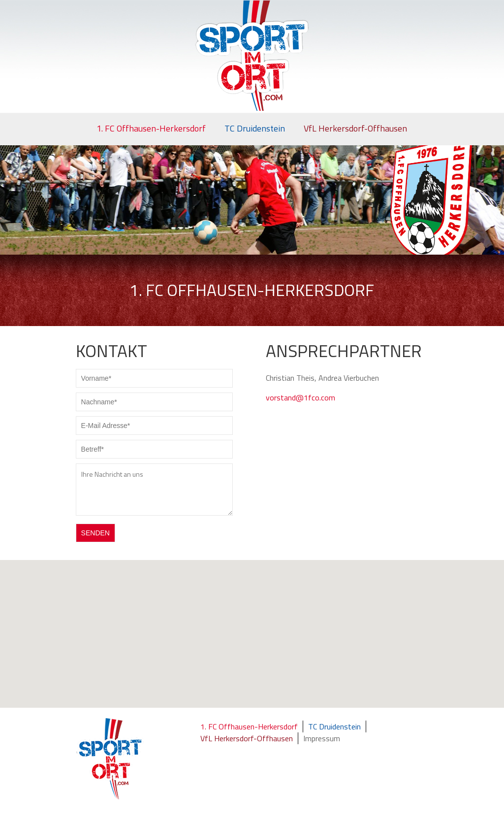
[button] (257, 644)
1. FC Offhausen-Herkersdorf (151, 128)
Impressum (322, 738)
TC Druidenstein (255, 128)
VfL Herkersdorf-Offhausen (355, 128)
